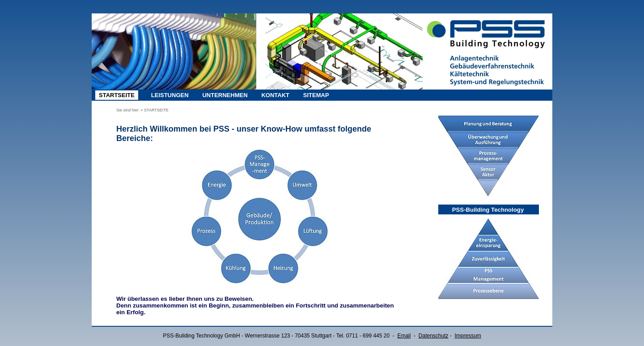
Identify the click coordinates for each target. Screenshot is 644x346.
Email (404, 336)
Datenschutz (434, 336)
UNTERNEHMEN (225, 95)
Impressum (468, 336)
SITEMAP (316, 95)
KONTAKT (275, 95)
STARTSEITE (117, 95)
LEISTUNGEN (170, 95)
